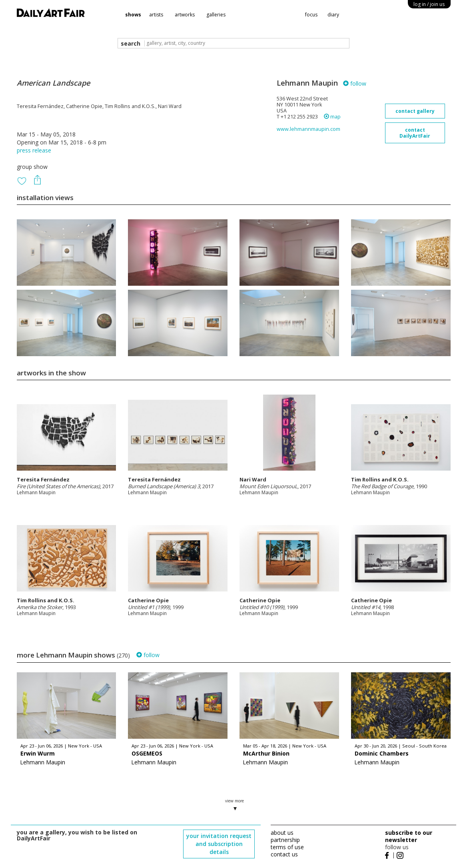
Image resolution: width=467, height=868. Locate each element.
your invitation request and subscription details (219, 844)
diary (333, 15)
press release (34, 150)
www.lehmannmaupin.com (308, 129)
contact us (284, 854)
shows (133, 15)
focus (311, 15)
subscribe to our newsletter (409, 836)
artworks (185, 15)
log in (429, 4)
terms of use (287, 847)
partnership (285, 840)
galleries (216, 15)
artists (156, 15)
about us (282, 833)
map (332, 117)
